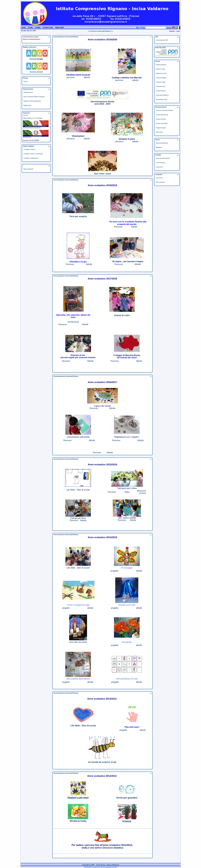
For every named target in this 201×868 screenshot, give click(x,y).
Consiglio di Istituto (29, 149)
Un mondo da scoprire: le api (102, 762)
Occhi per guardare (127, 798)
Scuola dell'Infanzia (162, 115)
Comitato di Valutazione (31, 158)
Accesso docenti (36, 72)
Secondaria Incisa (161, 99)
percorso (71, 77)
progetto (114, 571)
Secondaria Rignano (162, 95)
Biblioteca (159, 147)
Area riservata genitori (163, 158)
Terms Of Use (101, 865)
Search (169, 28)
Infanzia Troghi (160, 69)
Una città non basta (78, 642)
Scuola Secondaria (162, 123)
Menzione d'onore (141, 492)
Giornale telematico (162, 143)
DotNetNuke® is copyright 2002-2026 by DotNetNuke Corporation (100, 867)
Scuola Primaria (161, 119)
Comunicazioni (160, 163)
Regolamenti (27, 105)
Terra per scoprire (78, 216)
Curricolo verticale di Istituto (165, 110)
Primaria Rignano (161, 78)
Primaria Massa (161, 91)
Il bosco (127, 821)
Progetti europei (161, 128)
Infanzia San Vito (161, 73)
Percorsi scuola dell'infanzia (100, 31)
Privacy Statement (113, 865)
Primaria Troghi (161, 82)
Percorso (118, 227)
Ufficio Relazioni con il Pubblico (33, 118)
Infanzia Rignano (161, 65)
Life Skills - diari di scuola (78, 568)
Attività (134, 227)
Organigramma (28, 92)
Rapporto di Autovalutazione (32, 101)
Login (178, 31)
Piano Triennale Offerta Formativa (34, 97)
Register (172, 31)
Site (144, 28)
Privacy (26, 81)
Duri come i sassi (102, 174)
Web (138, 28)
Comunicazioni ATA (162, 40)
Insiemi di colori (122, 315)
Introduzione (73, 322)
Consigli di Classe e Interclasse (33, 154)
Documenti (159, 167)
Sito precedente (28, 169)
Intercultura (159, 132)
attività (87, 77)
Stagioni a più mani (78, 798)
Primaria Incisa (161, 86)
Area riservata (160, 182)
